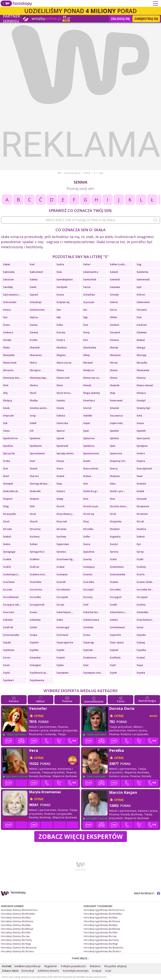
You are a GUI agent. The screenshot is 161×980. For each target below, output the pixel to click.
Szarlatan (9, 582)
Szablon (35, 559)
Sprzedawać (37, 453)
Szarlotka (36, 582)
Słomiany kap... (39, 378)
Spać (86, 431)
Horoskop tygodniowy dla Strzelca (102, 951)
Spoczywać (143, 438)
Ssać (32, 461)
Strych (34, 521)
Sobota (61, 416)
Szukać (141, 657)
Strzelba (88, 529)
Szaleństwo (117, 567)
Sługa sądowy (92, 393)
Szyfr (113, 665)
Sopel (87, 423)
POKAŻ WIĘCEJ (81, 958)
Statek (60, 476)
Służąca (141, 393)
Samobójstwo (65, 279)
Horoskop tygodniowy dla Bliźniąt (102, 929)
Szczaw (8, 589)
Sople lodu (116, 423)
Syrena (114, 552)
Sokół (33, 423)
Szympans (63, 673)
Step (59, 484)
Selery (7, 310)
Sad (32, 264)
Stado (87, 461)
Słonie (114, 378)
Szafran (34, 567)
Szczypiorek (37, 605)
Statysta (115, 476)
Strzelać (61, 529)
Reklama (95, 966)
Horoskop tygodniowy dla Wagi (101, 944)
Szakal (60, 567)
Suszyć (114, 544)
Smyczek (8, 416)
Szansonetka (118, 574)
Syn (139, 544)
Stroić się (89, 514)
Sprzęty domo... (66, 453)
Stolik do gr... (91, 491)
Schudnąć (36, 302)
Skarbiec (62, 347)
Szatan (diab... (145, 582)
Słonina (141, 378)
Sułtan (34, 544)
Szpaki (7, 642)
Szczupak (62, 597)
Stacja (60, 461)
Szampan (62, 574)
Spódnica (89, 446)
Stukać (7, 537)
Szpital (114, 650)
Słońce (34, 385)
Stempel (8, 484)
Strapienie (143, 506)
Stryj (86, 521)
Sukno (7, 544)
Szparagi (89, 642)
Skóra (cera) (64, 363)
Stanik (34, 468)
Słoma (114, 370)
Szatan (114, 582)
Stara (60, 468)
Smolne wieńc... (39, 408)
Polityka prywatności (73, 966)
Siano (6, 325)
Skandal (35, 347)
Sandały (8, 287)
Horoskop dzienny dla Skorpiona (19, 948)
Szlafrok (8, 627)
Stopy (60, 499)
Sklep (86, 355)
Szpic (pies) (117, 642)
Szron (7, 657)
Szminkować (117, 627)
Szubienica (90, 657)
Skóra (33, 363)
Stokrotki (35, 491)
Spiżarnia (89, 438)
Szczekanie (63, 589)
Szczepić (88, 589)
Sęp (85, 317)
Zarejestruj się (146, 19)
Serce (113, 310)
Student (115, 529)
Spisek (60, 438)
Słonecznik (63, 378)
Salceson (8, 279)
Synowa (61, 552)
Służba (34, 400)
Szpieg (141, 642)
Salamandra (91, 272)
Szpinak (88, 650)
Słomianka (143, 370)
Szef (86, 605)
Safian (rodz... (118, 264)
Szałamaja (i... (11, 574)
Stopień (8, 499)
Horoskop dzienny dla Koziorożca (19, 910)
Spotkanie (36, 446)
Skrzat (114, 363)
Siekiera (8, 332)
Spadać (114, 431)
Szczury (88, 597)
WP (59, 173)
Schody (114, 295)
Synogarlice (37, 552)
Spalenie (35, 438)
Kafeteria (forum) (48, 971)
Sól (32, 431)
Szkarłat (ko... (91, 612)
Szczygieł (116, 597)
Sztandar (35, 657)
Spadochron (10, 438)
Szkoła (114, 620)
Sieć (86, 325)
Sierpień (115, 332)
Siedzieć (142, 325)
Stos (86, 499)
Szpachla (115, 635)
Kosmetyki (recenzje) (76, 971)
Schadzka (89, 295)
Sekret (114, 302)
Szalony (141, 567)
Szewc (34, 612)
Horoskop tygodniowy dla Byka (101, 925)
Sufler (87, 537)
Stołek (140, 491)
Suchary (35, 537)
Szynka (141, 673)
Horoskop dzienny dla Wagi (16, 944)
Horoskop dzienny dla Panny (16, 940)
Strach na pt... (91, 506)
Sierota (61, 332)
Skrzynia (8, 370)
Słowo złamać (145, 385)
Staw (140, 476)
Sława (60, 370)
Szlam (33, 627)
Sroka (7, 461)
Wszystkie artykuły (115, 966)
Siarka (34, 325)
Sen (59, 310)
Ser (85, 310)
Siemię (34, 332)
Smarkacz (89, 400)
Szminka (88, 627)
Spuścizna (116, 453)
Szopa (33, 635)
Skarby (114, 347)
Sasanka (115, 287)
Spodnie (8, 446)
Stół (32, 506)
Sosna (140, 423)
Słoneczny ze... (92, 378)
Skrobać (88, 363)
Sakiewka (9, 272)
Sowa (6, 431)
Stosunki (142, 499)
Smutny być (143, 408)
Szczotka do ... (145, 589)
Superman (63, 544)
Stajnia (141, 461)
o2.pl (108, 971)
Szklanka (35, 620)
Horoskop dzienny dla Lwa (15, 936)
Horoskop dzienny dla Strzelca (17, 951)
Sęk (59, 317)
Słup (113, 393)
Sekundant (143, 302)
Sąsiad (34, 295)
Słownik (115, 385)
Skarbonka (90, 347)
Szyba (60, 665)
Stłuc (113, 484)
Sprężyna (142, 446)
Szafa (113, 559)
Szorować (62, 635)
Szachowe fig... (65, 559)
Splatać (114, 438)
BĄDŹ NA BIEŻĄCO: (147, 893)
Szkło (60, 620)
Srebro (141, 453)
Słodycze (89, 370)
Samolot (115, 279)
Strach (60, 506)
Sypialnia (89, 552)
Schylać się (63, 302)
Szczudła (35, 597)
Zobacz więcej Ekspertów (81, 836)
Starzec (34, 476)
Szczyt (60, 605)
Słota (60, 385)
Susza (87, 544)
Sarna (87, 287)
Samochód (90, 279)
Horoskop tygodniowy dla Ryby (101, 918)
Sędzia (34, 317)
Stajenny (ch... (118, 461)
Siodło (34, 340)
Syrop (140, 552)
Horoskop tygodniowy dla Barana (102, 921)
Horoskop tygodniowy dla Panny (101, 940)
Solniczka (62, 423)
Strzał (140, 521)
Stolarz (61, 491)
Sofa (139, 416)
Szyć (86, 665)
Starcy (114, 468)
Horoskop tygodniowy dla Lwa (100, 936)
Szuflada (115, 657)
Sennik (87, 173)
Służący (8, 400)
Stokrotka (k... (11, 491)
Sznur (140, 627)
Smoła (60, 408)
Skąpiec (61, 355)
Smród (87, 408)
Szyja (140, 665)
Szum (6, 665)
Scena (60, 295)
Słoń (6, 385)
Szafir (140, 559)
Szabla (7, 559)
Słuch (33, 393)
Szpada (141, 635)
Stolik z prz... (117, 491)
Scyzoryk (89, 302)
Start (6, 476)
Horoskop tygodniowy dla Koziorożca (104, 910)
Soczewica (116, 416)
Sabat (7, 264)
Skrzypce (35, 370)
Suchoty (61, 537)
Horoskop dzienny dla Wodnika (18, 914)
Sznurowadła (11, 635)
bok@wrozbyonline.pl (27, 966)
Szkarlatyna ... (65, 612)
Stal (5, 468)
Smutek (114, 408)
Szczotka (115, 589)
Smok (6, 408)
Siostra (61, 340)
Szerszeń (9, 612)
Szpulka (141, 650)
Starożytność (144, 468)
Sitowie (114, 340)
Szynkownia (37, 680)
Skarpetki (9, 355)
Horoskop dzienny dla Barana (17, 921)
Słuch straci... (64, 393)
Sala (59, 272)
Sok (5, 423)
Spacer (61, 431)
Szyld (6, 673)
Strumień (142, 514)
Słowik (87, 385)
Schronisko (10, 302)
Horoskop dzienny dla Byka (16, 925)
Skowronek (10, 363)
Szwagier (36, 665)
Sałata (34, 279)
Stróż (113, 514)
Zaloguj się (120, 19)
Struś (6, 521)
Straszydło (9, 514)
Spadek (141, 431)
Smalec (61, 400)
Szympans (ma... (93, 673)
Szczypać (142, 597)
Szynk (113, 673)
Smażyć (141, 400)
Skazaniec (36, 355)
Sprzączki (9, 453)
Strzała (7, 529)
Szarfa (141, 574)
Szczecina (36, 589)
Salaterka (142, 272)
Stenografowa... (39, 484)
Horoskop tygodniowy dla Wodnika (103, 914)
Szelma (141, 605)
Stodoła (141, 484)
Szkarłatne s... (118, 612)
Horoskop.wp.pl (72, 173)
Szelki (113, 605)
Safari (87, 264)
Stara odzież (91, 468)
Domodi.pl (28, 971)
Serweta (142, 310)
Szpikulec (9, 650)
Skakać (141, 340)
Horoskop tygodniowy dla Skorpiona (104, 948)
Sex (5, 317)
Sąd (139, 287)
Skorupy (141, 355)
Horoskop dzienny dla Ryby (16, 918)
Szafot (7, 567)
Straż (33, 514)
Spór (113, 446)
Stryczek (62, 521)
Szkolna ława (91, 620)
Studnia (141, 529)
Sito (86, 340)
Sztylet (61, 657)
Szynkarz (9, 680)
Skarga (141, 347)
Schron (141, 295)
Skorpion (115, 355)
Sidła (60, 325)
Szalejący (89, 567)
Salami (114, 272)
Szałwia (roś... (38, 574)
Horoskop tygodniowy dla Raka (101, 932)
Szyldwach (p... (39, 673)
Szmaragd (63, 627)
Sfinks (113, 317)
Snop (33, 416)
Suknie (141, 537)
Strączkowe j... (65, 514)
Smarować (116, 400)
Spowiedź (62, 446)
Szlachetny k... (145, 620)
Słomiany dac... (12, 378)
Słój (5, 393)
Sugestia (115, 537)
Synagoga (9, 552)
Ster (86, 484)
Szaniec (88, 574)
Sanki (33, 287)
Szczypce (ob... (12, 605)
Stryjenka (116, 521)
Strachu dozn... (119, 506)
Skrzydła (142, 363)
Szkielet (8, 620)
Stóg (6, 506)
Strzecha (35, 529)
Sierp (86, 332)
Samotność (143, 279)
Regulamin (51, 966)
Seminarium (37, 310)
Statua (87, 476)
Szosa (87, 635)
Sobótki (88, 416)
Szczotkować (11, 597)
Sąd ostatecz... (12, 295)
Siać (139, 317)
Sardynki (62, 287)
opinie (39, 716)
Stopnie (34, 499)
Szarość (61, 582)
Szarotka (89, 582)
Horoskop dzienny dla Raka (16, 932)
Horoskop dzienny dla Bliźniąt (17, 929)
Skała (6, 347)
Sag (139, 264)
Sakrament (36, 272)
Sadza (60, 264)
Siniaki (7, 340)
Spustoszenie (91, 453)
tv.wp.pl (97, 971)
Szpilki (60, 650)
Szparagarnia (65, 642)
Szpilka (34, 650)
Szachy (87, 559)
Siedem (114, 325)
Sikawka (142, 332)
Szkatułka (142, 612)
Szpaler (34, 642)
